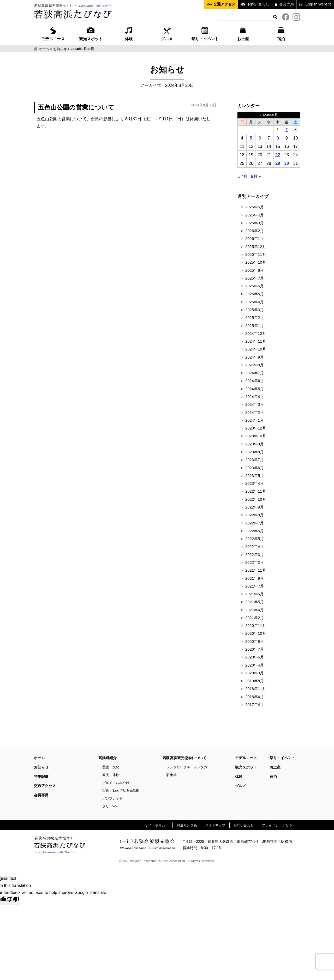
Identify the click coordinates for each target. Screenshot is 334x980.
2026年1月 (255, 239)
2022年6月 (255, 531)
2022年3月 (255, 555)
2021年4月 (255, 610)
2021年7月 (255, 586)
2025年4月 (255, 302)
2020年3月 (255, 673)
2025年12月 (256, 247)
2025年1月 (255, 326)
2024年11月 (256, 341)
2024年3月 (255, 404)
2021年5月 (255, 602)
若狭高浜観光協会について (184, 758)
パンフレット (112, 798)
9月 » (256, 176)
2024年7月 (255, 373)
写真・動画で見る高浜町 (121, 791)
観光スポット (91, 33)
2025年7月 (255, 278)
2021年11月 (256, 570)
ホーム (39, 758)
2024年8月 (255, 365)
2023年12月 (256, 428)
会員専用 (287, 4)
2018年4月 (255, 697)
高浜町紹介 (108, 758)
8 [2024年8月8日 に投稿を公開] (278, 138)
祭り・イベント (205, 33)
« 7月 (242, 176)
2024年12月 (256, 334)
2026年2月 (255, 231)
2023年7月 (255, 460)
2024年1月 (255, 420)
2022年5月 (255, 539)
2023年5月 (255, 476)
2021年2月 (255, 618)
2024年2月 (255, 413)
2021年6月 (255, 594)
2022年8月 (255, 515)
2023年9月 (255, 444)
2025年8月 (255, 270)
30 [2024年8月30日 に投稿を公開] (287, 163)
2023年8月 (255, 452)
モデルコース (53, 33)
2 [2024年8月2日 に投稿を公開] (287, 130)
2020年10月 (256, 633)
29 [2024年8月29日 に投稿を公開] (278, 163)
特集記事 (41, 777)
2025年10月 (256, 262)
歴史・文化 (111, 767)
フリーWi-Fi (111, 806)
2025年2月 (255, 318)
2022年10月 (256, 499)
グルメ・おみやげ (116, 783)
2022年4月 (255, 547)
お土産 (243, 33)
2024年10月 (256, 349)
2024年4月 (255, 397)
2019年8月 (255, 681)
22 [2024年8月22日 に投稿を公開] (278, 155)
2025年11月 (256, 255)
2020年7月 (255, 649)
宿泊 (281, 33)
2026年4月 (255, 215)
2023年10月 (256, 436)
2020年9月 (255, 642)
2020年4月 (255, 665)
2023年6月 (255, 468)
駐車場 (172, 775)
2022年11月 (256, 491)
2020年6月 (255, 657)
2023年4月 (255, 483)
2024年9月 (255, 357)
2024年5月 (255, 389)
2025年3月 (255, 310)
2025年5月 (255, 294)
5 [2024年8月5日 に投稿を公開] (251, 138)
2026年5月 (255, 207)
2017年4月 (255, 705)
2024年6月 (255, 381)
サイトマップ (215, 825)
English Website (318, 4)
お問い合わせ (258, 4)
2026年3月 (255, 223)
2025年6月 (255, 286)
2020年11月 (256, 626)
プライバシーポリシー (279, 825)
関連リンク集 (187, 825)
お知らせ (41, 767)
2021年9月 (255, 578)
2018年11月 (256, 689)
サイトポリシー (157, 825)
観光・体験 (111, 775)
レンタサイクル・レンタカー (189, 767)
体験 (129, 33)
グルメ (167, 33)
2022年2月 (255, 562)
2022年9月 (255, 507)
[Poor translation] (13, 900)
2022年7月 (255, 523)
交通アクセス (224, 4)
